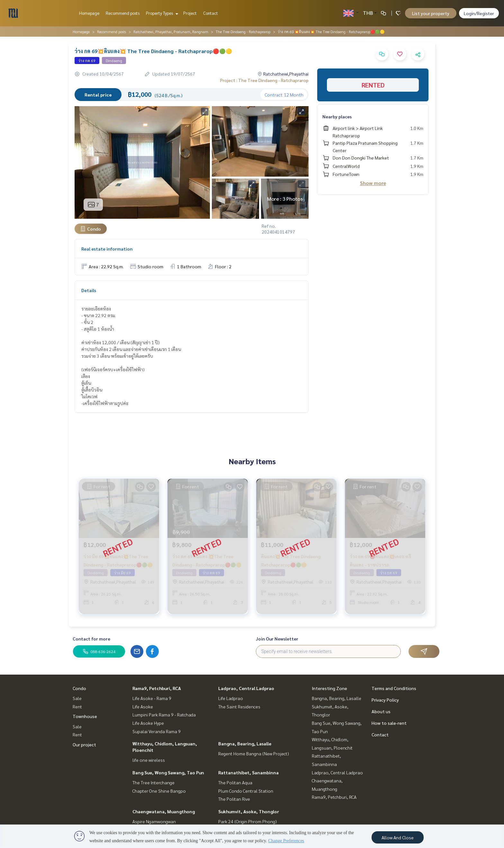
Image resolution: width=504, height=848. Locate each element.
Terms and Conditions (394, 688)
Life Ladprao (231, 698)
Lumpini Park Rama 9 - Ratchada (164, 714)
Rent (77, 706)
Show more (373, 183)
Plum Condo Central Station (246, 791)
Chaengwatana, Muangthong (164, 811)
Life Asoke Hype (148, 723)
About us (381, 711)
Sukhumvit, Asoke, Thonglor (249, 811)
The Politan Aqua (235, 782)
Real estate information (107, 249)
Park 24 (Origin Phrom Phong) (248, 821)
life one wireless (149, 760)
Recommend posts (123, 13)
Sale (77, 698)
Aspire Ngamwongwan (154, 821)
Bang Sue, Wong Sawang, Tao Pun (168, 772)
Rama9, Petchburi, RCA (157, 688)
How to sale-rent (389, 723)
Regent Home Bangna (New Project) (254, 753)
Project (190, 13)
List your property (431, 13)
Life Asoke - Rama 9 (152, 698)
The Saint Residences (239, 706)
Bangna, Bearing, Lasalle (245, 743)
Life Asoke (143, 706)
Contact (211, 13)
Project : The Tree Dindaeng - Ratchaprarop (264, 80)
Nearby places (337, 116)
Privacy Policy (385, 700)
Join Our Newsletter (277, 639)
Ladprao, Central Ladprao (246, 688)
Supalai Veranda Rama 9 (157, 731)
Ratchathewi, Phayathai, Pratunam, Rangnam (171, 32)
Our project (84, 744)
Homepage (89, 13)
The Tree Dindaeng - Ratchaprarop (243, 32)
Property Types (161, 13)
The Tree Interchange (153, 782)
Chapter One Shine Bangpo (159, 791)
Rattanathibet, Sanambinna (248, 772)
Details (89, 290)
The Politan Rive (234, 799)
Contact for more (91, 639)
